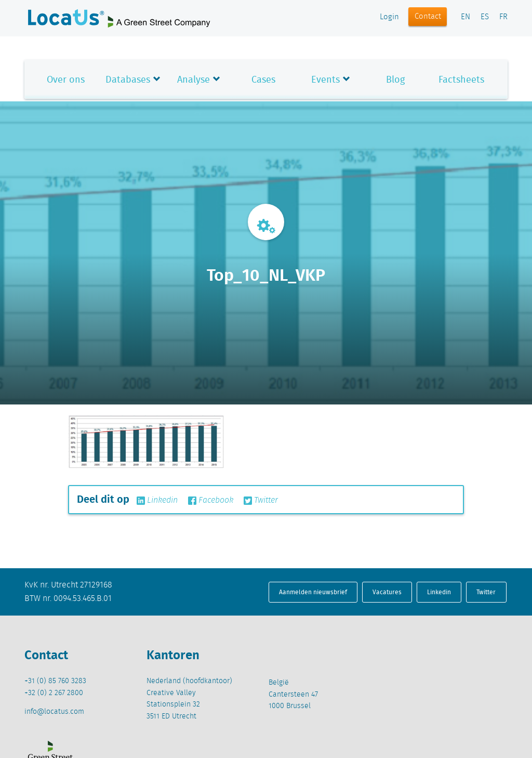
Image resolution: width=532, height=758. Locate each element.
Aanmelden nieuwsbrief (313, 592)
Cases (263, 79)
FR (503, 17)
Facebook (211, 501)
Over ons (66, 79)
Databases (128, 79)
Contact (428, 17)
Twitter (261, 501)
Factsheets (461, 79)
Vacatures (387, 592)
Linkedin (157, 501)
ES (485, 17)
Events (325, 79)
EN (465, 17)
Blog (395, 79)
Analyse (194, 79)
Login (389, 17)
